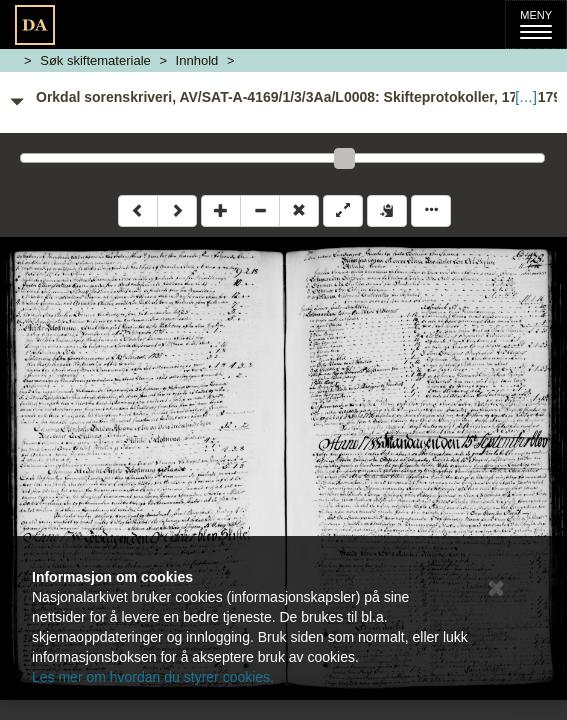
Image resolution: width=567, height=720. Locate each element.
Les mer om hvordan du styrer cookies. (153, 677)
